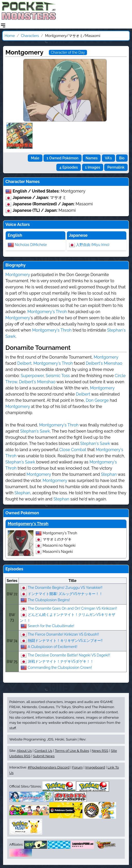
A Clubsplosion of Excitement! (53, 646)
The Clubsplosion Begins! (49, 600)
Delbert (24, 363)
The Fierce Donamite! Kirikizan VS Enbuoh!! (63, 634)
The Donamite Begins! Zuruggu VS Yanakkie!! (65, 587)
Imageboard (95, 767)
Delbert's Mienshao (104, 363)
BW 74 (12, 641)
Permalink (116, 167)
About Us (24, 751)
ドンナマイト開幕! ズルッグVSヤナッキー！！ (65, 593)
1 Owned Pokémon (63, 158)
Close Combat (73, 450)
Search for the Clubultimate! (51, 626)
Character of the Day (68, 52)
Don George (97, 400)
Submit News (44, 756)
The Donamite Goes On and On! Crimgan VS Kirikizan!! (72, 608)
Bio (122, 158)
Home (10, 36)
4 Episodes (69, 167)
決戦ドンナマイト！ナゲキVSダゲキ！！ (61, 661)
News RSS (100, 751)
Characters (30, 36)
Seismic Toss (58, 376)
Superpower (32, 376)
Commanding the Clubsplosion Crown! (60, 667)
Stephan (109, 474)
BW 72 (12, 594)
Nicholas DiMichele (31, 244)
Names (92, 158)
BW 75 (12, 662)
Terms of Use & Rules (72, 751)
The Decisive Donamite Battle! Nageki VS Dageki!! (69, 655)
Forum (77, 767)
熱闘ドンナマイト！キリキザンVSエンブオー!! (65, 640)
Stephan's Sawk (35, 431)
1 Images (93, 167)
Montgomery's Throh (47, 312)
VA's (108, 158)
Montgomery (18, 275)
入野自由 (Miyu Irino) (93, 244)
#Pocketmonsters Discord (49, 767)
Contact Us (43, 751)
